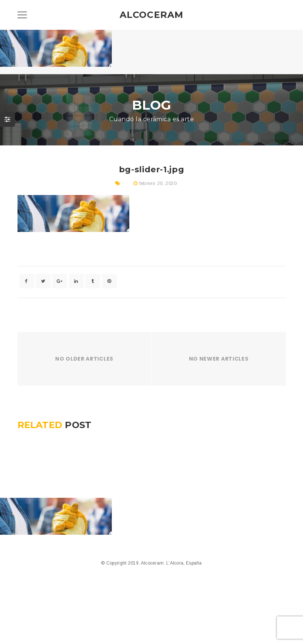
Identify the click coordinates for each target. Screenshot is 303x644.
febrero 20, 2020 (158, 183)
